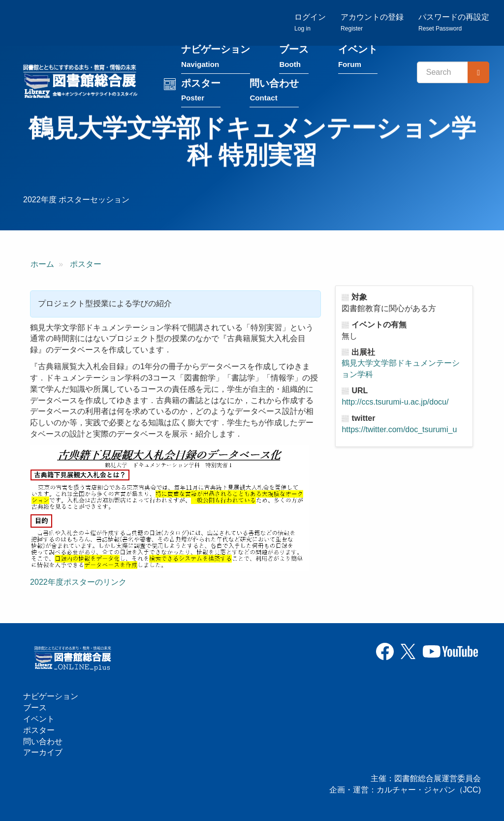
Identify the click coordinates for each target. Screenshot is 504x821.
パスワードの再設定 (454, 22)
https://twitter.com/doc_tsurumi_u (399, 429)
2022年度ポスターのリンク (78, 582)
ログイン (310, 22)
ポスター (201, 92)
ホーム (42, 264)
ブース (294, 58)
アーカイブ (43, 752)
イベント (358, 58)
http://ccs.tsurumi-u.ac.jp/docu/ (395, 402)
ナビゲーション (216, 58)
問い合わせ (274, 92)
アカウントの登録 (372, 22)
